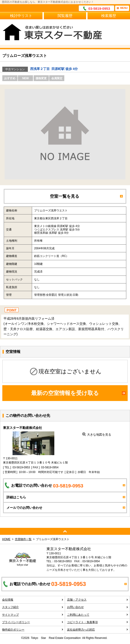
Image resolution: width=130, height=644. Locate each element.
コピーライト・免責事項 (98, 622)
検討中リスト (21, 16)
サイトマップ (33, 615)
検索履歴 (109, 16)
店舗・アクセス (98, 600)
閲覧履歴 (65, 16)
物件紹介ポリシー (33, 630)
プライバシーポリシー (33, 622)
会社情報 (33, 600)
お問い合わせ (98, 607)
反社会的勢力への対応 (98, 630)
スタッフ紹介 (33, 607)
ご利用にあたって (98, 615)
